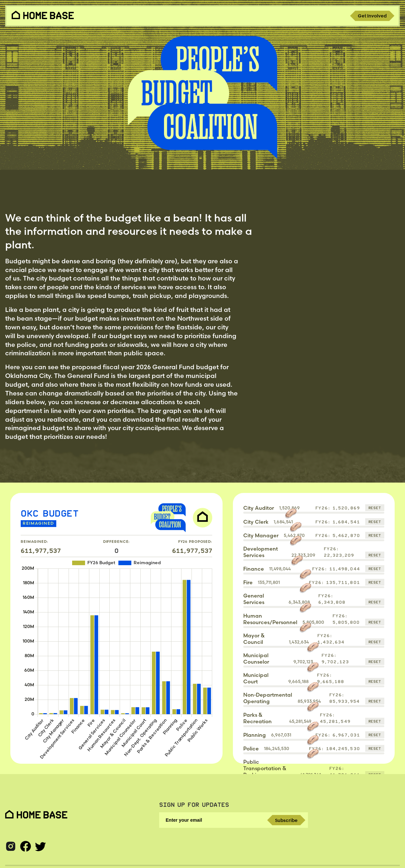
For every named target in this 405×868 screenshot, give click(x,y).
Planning (255, 735)
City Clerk (256, 522)
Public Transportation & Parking (265, 768)
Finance (254, 569)
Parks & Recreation (257, 718)
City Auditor (259, 508)
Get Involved (372, 16)
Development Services (261, 552)
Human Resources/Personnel (270, 619)
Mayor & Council (254, 639)
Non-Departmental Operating (268, 698)
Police (251, 748)
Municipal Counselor (256, 658)
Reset (375, 508)
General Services (254, 599)
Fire (248, 582)
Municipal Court (256, 678)
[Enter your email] (234, 820)
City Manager (261, 535)
